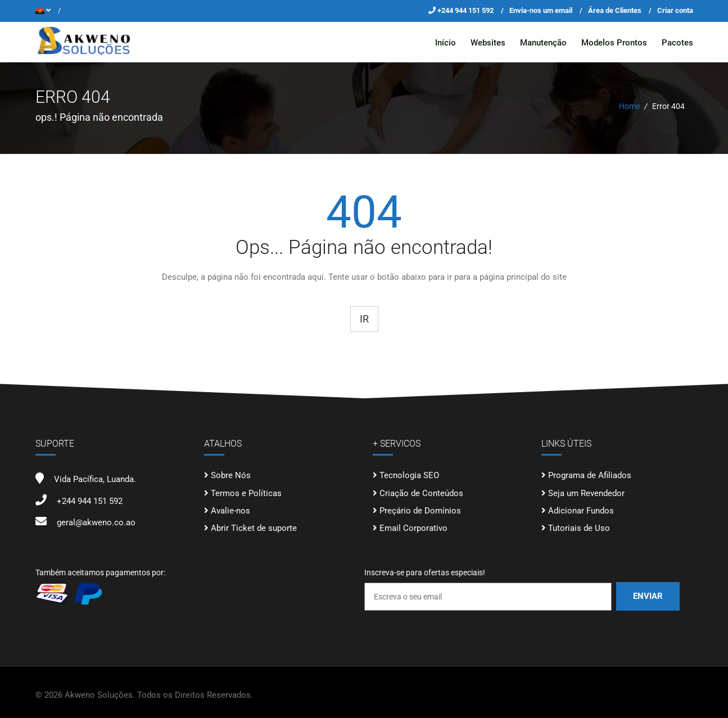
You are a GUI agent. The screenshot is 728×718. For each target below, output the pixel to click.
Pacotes (677, 43)
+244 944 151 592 (466, 10)
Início (446, 43)
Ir (364, 318)
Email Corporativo (413, 528)
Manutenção (543, 43)
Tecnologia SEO (409, 475)
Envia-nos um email (541, 10)
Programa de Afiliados (590, 475)
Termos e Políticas (246, 493)
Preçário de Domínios (420, 511)
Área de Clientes (615, 10)
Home (629, 106)
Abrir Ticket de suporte (254, 528)
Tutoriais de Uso (579, 528)
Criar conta (675, 10)
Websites (488, 43)
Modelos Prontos (614, 43)
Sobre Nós (231, 475)
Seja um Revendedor (586, 493)
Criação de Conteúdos (421, 493)
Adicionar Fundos (581, 511)
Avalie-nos (230, 511)
